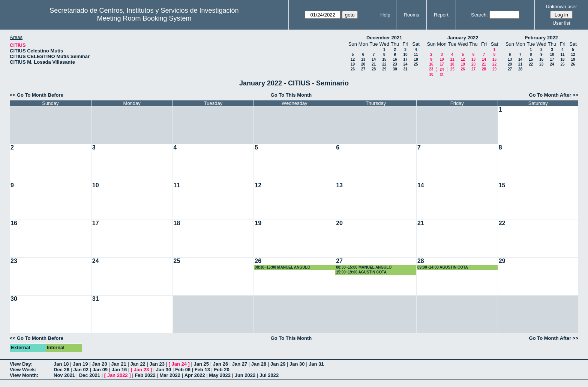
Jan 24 (179, 364)
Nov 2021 (64, 375)
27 (363, 69)
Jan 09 (100, 370)
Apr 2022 (195, 375)
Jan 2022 (118, 375)
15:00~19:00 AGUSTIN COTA (361, 272)
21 (374, 64)
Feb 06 (183, 370)
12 (353, 59)
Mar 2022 (170, 375)
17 (405, 59)
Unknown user (561, 7)
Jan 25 (201, 364)
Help (385, 15)
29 (384, 69)
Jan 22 (138, 364)
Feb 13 (202, 370)
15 (384, 59)
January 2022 (463, 38)
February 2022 (541, 38)
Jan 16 (119, 370)
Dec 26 (61, 370)
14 (374, 59)
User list (562, 23)
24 (405, 64)
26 (353, 69)
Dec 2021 (90, 375)
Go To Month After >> (554, 95)
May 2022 (220, 375)
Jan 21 (118, 364)
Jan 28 (259, 364)
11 (416, 55)
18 (416, 59)
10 (405, 55)
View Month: (24, 375)
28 (374, 69)
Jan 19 (80, 364)
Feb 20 (222, 370)
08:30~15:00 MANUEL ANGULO (282, 267)
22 (384, 64)
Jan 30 (297, 364)
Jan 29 (278, 364)
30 (395, 69)
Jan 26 (220, 364)
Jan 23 (157, 364)
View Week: (23, 370)
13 (363, 59)
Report (441, 15)
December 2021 (384, 38)
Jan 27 (240, 364)
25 (416, 64)
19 (353, 64)
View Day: (21, 364)
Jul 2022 (269, 375)
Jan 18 (61, 364)
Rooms (412, 15)
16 (395, 59)
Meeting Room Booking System (144, 18)
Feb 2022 (145, 375)
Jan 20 (99, 364)
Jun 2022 (245, 375)
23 (395, 64)
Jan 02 (81, 370)
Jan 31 (316, 364)
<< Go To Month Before (37, 95)
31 (405, 69)
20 (363, 64)
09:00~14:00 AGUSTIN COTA (443, 267)
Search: (479, 15)
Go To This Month (291, 95)
